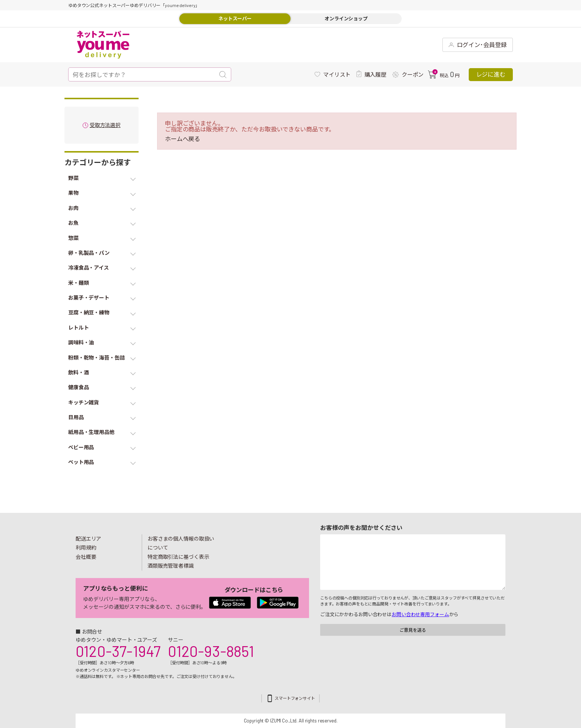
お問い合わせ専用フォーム (420, 614)
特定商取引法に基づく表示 (178, 557)
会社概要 (86, 557)
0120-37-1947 (118, 651)
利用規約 (86, 547)
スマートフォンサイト (295, 698)
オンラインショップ (346, 19)
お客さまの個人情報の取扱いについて (181, 543)
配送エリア (88, 539)
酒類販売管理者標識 (171, 566)
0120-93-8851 (211, 651)
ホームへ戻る (182, 139)
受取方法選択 (105, 125)
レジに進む (491, 74)
